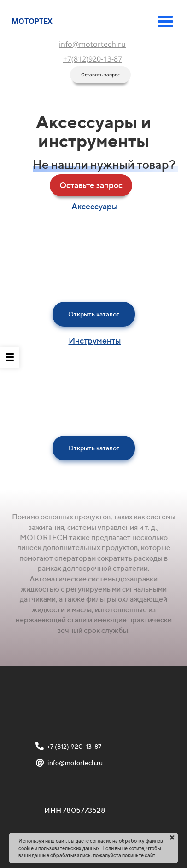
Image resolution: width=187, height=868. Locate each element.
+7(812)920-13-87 (93, 59)
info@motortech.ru (92, 44)
